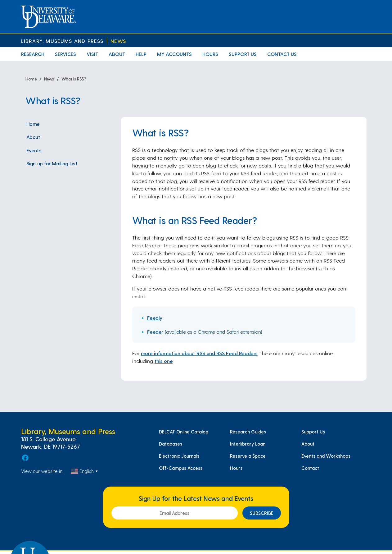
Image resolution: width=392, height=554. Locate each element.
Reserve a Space (248, 456)
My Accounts (174, 54)
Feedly (155, 318)
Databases (171, 444)
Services (65, 54)
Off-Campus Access (181, 468)
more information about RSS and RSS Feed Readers (199, 353)
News (118, 41)
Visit (92, 54)
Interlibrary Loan (248, 444)
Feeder (155, 332)
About (117, 54)
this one (164, 361)
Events (34, 150)
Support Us (243, 54)
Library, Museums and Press (62, 41)
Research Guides (248, 432)
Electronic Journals (179, 456)
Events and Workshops (326, 456)
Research (33, 54)
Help (141, 54)
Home (33, 124)
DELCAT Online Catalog (184, 432)
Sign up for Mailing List (52, 163)
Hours (210, 54)
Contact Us (282, 54)
